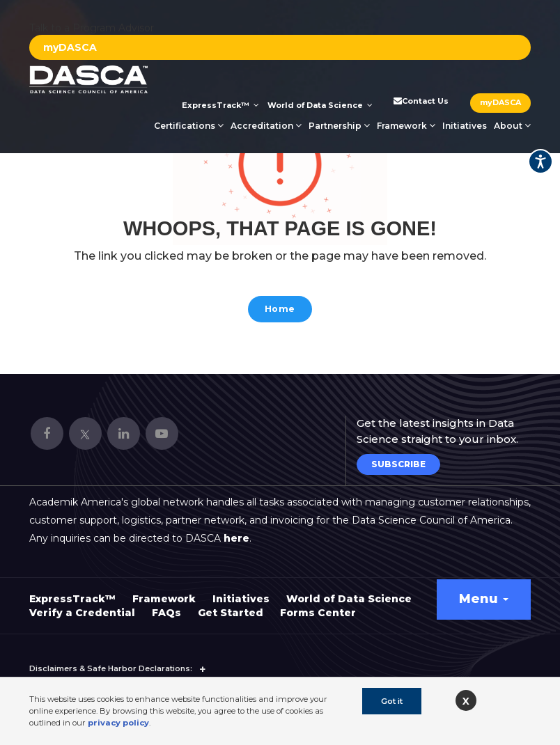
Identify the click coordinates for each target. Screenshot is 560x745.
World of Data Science (320, 105)
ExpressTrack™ (220, 105)
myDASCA (70, 47)
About (512, 126)
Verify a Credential (82, 606)
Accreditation (266, 126)
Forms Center (318, 606)
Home (280, 310)
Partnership (339, 126)
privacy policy (118, 723)
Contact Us (420, 101)
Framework (406, 126)
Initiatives (465, 126)
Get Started (231, 606)
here (236, 532)
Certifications (189, 126)
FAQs (166, 606)
